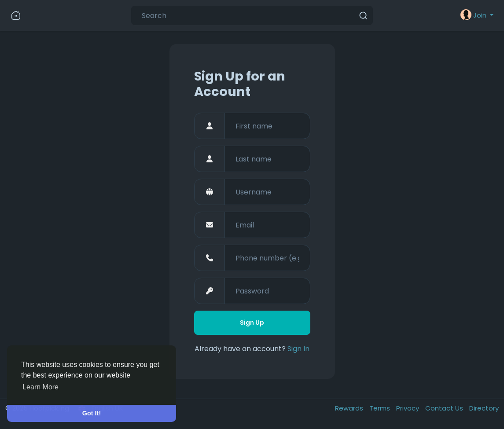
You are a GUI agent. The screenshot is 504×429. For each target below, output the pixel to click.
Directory (484, 408)
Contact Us (445, 408)
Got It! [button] (92, 413)
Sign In (298, 349)
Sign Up (252, 323)
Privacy (408, 408)
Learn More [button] (40, 387)
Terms (381, 408)
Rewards (350, 408)
